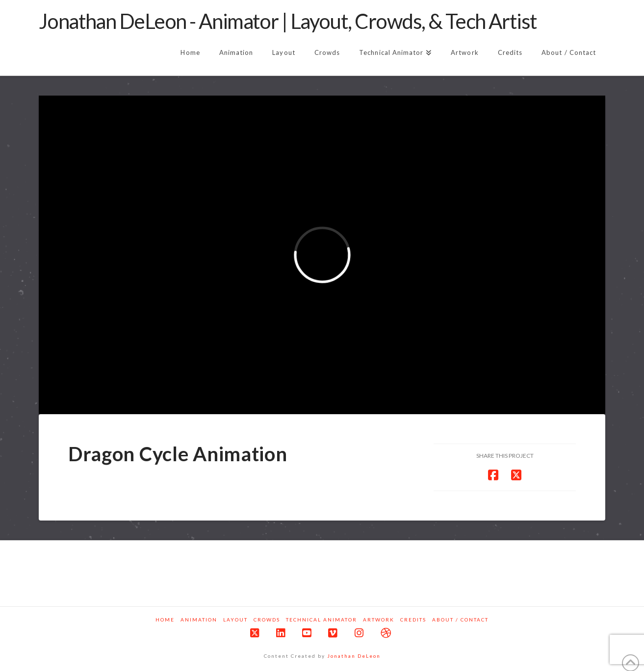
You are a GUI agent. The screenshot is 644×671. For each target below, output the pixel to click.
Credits (413, 620)
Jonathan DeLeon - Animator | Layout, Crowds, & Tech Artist (288, 21)
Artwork (379, 620)
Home (165, 620)
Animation (199, 620)
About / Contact (460, 620)
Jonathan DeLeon (354, 656)
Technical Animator (322, 620)
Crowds (267, 620)
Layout (235, 620)
